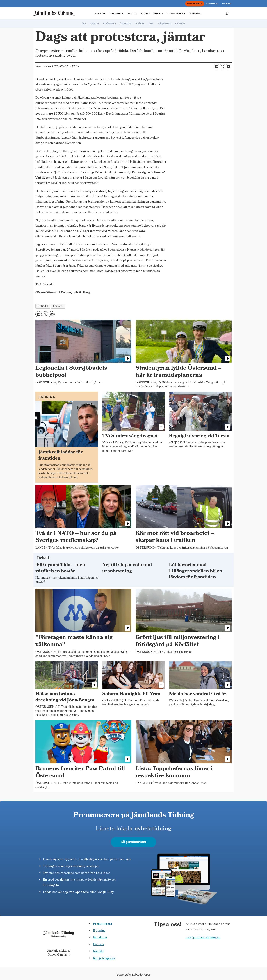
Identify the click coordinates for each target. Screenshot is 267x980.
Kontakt (98, 951)
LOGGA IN (227, 4)
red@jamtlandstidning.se (203, 938)
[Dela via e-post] (228, 66)
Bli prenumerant (134, 842)
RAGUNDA (180, 24)
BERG (151, 24)
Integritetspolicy (104, 958)
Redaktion (100, 938)
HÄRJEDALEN (164, 24)
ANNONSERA (212, 4)
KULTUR (132, 13)
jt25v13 (58, 306)
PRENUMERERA (195, 4)
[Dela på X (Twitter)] (222, 66)
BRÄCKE (140, 24)
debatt (43, 306)
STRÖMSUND (109, 24)
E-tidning (99, 931)
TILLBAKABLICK (176, 13)
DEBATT (159, 13)
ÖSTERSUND (126, 24)
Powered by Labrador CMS (133, 975)
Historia (98, 945)
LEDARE (145, 13)
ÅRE (84, 24)
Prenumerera (102, 924)
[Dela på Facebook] (217, 66)
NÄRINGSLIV (117, 13)
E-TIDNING (195, 13)
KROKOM (94, 24)
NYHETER (100, 13)
